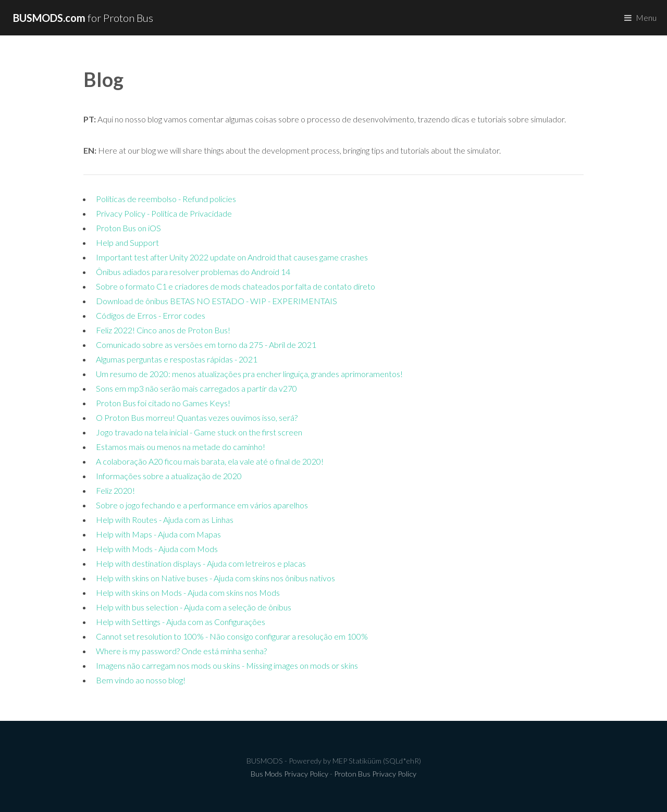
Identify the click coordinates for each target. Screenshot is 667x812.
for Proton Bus (83, 18)
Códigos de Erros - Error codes (151, 315)
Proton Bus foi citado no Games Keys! (163, 403)
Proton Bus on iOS (128, 228)
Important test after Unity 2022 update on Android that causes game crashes (232, 257)
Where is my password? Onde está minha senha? (181, 651)
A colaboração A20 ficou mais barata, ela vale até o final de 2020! (210, 461)
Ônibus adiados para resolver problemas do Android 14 (193, 272)
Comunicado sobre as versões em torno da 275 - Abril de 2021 (206, 345)
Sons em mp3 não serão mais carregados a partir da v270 (196, 388)
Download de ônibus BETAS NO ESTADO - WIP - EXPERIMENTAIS (217, 301)
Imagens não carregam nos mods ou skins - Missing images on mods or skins (227, 665)
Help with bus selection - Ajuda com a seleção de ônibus (194, 607)
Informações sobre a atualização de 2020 (169, 476)
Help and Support (127, 242)
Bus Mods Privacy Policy (289, 774)
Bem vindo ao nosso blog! (141, 680)
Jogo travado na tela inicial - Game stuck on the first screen (199, 432)
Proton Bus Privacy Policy (375, 774)
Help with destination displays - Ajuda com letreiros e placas (201, 563)
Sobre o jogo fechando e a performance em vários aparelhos (202, 505)
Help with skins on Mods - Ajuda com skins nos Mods (188, 592)
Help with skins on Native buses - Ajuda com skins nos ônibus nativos (215, 578)
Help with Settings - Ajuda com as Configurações (181, 622)
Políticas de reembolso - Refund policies (166, 199)
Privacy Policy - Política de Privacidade (164, 213)
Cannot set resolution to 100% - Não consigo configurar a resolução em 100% (232, 636)
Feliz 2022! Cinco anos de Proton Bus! (163, 330)
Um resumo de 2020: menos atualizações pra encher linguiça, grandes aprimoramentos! (249, 374)
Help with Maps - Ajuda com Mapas (158, 534)
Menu (646, 17)
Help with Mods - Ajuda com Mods (157, 549)
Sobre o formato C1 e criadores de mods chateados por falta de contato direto (236, 286)
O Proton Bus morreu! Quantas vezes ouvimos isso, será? (197, 417)
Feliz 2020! (115, 490)
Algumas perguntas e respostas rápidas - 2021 (177, 359)
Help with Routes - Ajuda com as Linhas (165, 520)
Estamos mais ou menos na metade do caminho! (181, 447)
